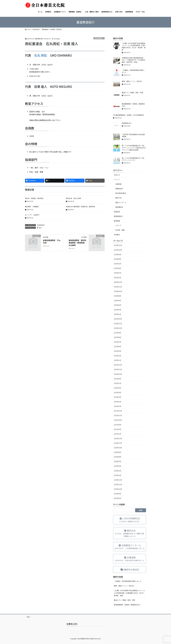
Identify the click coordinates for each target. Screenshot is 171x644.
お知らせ (117, 175)
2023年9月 (118, 333)
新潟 (40, 228)
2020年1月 (118, 475)
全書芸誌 (117, 212)
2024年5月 (118, 305)
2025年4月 (118, 268)
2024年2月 (118, 310)
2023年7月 (118, 342)
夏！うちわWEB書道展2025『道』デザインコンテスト (134, 159)
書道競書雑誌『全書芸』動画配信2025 (133, 105)
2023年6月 (118, 346)
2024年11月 (118, 287)
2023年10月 (118, 328)
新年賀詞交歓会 (121, 193)
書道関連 (117, 221)
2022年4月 (118, 392)
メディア (118, 225)
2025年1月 (118, 278)
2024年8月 (118, 296)
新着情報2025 (127, 123)
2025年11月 (118, 245)
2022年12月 (118, 365)
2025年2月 (118, 273)
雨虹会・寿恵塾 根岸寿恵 (34, 198)
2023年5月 (118, 351)
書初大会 (118, 198)
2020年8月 (118, 457)
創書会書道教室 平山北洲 (52, 241)
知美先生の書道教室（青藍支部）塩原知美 (80, 207)
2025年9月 (118, 254)
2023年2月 (118, 356)
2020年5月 (118, 461)
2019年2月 (118, 498)
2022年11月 (118, 369)
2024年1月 (118, 314)
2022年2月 (118, 402)
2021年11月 (118, 415)
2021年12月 (118, 411)
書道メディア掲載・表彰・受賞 (132, 93)
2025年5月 (118, 264)
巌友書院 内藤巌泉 (32, 207)
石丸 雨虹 (41, 55)
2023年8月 (118, 337)
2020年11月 (118, 443)
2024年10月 (118, 291)
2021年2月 (118, 429)
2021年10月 (118, 420)
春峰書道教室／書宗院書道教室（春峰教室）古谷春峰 (77, 243)
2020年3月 (118, 466)
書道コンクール (121, 202)
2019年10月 (118, 489)
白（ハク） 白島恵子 (32, 215)
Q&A (28, 617)
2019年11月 (118, 484)
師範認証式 (119, 189)
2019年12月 (118, 480)
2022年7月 (118, 383)
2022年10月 (118, 374)
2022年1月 (118, 406)
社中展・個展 (120, 230)
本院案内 (117, 235)
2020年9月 (118, 452)
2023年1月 (118, 360)
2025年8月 (118, 259)
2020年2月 (118, 471)
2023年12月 (118, 319)
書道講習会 (119, 207)
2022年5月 (118, 388)
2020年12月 (118, 438)
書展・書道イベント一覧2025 (132, 81)
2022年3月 (118, 397)
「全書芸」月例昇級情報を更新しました (133, 71)
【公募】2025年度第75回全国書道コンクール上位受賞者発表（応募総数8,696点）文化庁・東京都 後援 (134, 46)
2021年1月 (118, 434)
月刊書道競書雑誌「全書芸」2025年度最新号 (129, 115)
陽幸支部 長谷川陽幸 (74, 198)
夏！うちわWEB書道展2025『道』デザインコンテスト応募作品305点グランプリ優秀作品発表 (134, 148)
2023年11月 (118, 324)
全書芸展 (118, 184)
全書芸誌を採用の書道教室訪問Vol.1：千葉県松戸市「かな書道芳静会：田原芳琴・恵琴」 (133, 60)
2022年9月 (118, 379)
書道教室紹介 (99, 38)
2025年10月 (118, 250)
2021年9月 (118, 425)
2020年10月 (118, 448)
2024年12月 (118, 282)
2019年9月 (118, 494)
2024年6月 (118, 300)
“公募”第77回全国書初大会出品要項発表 (133, 135)
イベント (117, 179)
